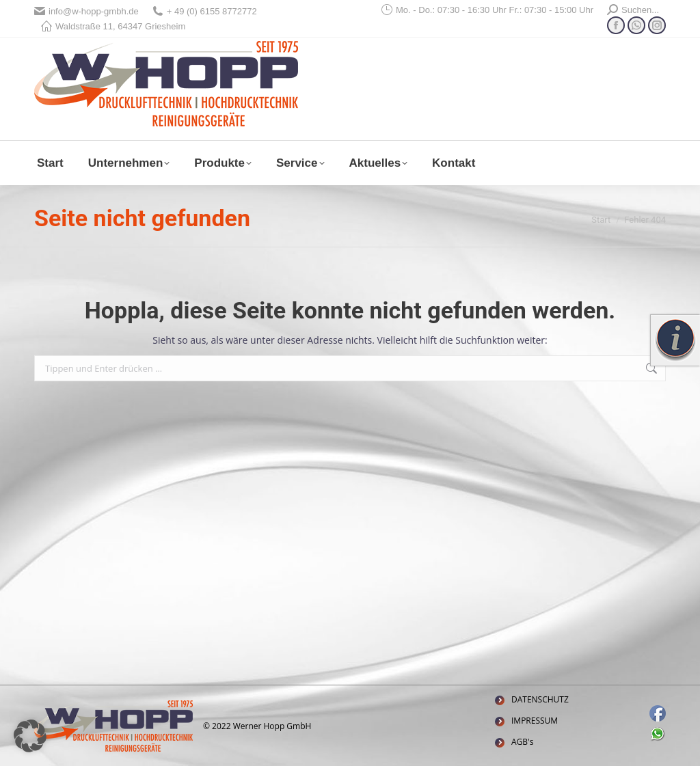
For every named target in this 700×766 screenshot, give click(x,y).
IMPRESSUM (535, 721)
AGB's (522, 742)
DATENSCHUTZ (540, 699)
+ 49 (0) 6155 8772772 (205, 11)
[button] (30, 736)
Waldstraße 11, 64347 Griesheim (113, 26)
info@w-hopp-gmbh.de (86, 11)
